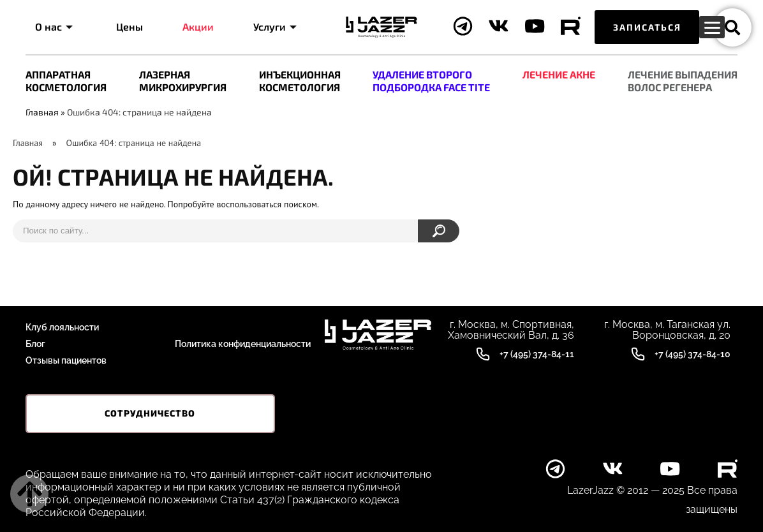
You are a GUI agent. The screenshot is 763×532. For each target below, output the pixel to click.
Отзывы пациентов (66, 360)
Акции (198, 26)
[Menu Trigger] (712, 27)
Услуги (275, 26)
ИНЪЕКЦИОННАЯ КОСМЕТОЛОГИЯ (300, 81)
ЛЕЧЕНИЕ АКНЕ (559, 74)
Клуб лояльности (62, 327)
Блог (35, 344)
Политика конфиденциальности (243, 344)
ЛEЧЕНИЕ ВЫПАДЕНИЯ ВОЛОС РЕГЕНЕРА (683, 81)
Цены (130, 26)
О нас (54, 26)
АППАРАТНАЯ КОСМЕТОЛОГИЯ (66, 81)
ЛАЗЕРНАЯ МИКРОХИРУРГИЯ (183, 81)
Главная (42, 112)
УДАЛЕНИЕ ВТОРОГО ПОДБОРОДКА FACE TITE (431, 81)
